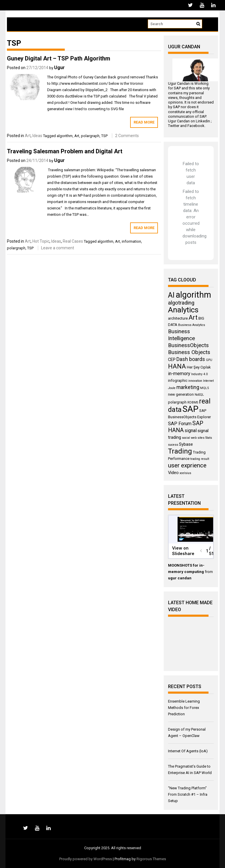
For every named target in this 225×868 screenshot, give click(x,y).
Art (28, 136)
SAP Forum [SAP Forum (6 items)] (180, 424)
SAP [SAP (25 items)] (190, 409)
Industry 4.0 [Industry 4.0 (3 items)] (199, 374)
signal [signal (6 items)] (191, 431)
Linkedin (203, 121)
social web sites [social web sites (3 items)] (193, 438)
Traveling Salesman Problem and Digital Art (65, 151)
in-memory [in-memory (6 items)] (179, 374)
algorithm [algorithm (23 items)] (193, 295)
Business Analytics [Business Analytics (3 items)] (192, 325)
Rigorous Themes (151, 859)
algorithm (65, 136)
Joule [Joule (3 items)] (172, 388)
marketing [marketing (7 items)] (188, 387)
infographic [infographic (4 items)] (178, 380)
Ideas (37, 136)
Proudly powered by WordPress (86, 859)
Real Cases (73, 241)
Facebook (196, 126)
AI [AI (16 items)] (171, 295)
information (131, 241)
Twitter (174, 126)
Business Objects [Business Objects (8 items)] (189, 352)
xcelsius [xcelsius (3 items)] (185, 473)
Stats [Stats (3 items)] (209, 438)
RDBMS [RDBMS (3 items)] (193, 402)
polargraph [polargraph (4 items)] (177, 402)
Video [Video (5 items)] (173, 473)
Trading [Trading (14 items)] (180, 451)
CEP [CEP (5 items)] (172, 360)
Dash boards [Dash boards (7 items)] (191, 359)
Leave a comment (58, 248)
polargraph (90, 136)
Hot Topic (41, 241)
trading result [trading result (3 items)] (200, 459)
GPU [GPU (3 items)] (209, 360)
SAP (177, 88)
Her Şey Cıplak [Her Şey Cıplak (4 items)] (199, 367)
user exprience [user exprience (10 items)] (187, 465)
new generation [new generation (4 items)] (181, 394)
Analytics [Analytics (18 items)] (183, 310)
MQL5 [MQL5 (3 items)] (204, 388)
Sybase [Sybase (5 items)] (186, 444)
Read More (144, 122)
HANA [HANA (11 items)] (177, 366)
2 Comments (127, 136)
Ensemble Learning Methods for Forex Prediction (184, 708)
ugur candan (180, 578)
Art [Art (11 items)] (193, 317)
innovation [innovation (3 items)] (195, 381)
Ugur (59, 68)
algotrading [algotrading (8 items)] (181, 303)
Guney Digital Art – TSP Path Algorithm (59, 58)
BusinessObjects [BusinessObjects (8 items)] (188, 345)
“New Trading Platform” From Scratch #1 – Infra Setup (188, 794)
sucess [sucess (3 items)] (173, 445)
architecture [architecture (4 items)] (178, 318)
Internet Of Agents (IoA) (188, 751)
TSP (104, 136)
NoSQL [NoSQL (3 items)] (199, 395)
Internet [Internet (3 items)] (208, 381)
